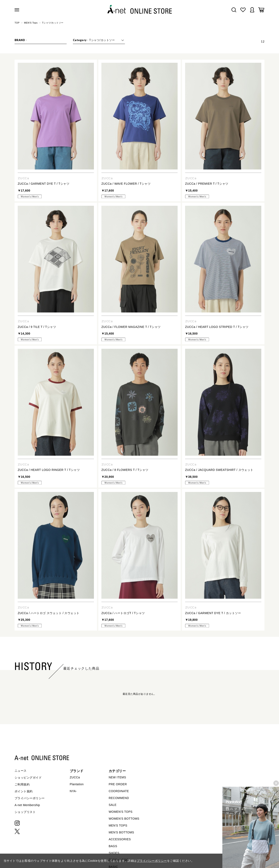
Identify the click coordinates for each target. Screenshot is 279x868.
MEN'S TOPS (118, 825)
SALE (113, 805)
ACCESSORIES (120, 839)
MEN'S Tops (31, 23)
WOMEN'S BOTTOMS (124, 819)
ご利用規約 (22, 784)
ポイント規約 (24, 791)
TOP (17, 23)
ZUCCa (75, 777)
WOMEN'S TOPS (121, 812)
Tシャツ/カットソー (53, 23)
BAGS (113, 846)
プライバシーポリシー (30, 798)
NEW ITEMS (117, 777)
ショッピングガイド (28, 778)
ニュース (21, 771)
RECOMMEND (119, 798)
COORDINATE (119, 791)
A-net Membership (27, 805)
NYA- (73, 791)
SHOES (114, 853)
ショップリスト (25, 812)
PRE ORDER (118, 784)
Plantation (77, 784)
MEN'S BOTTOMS (121, 832)
